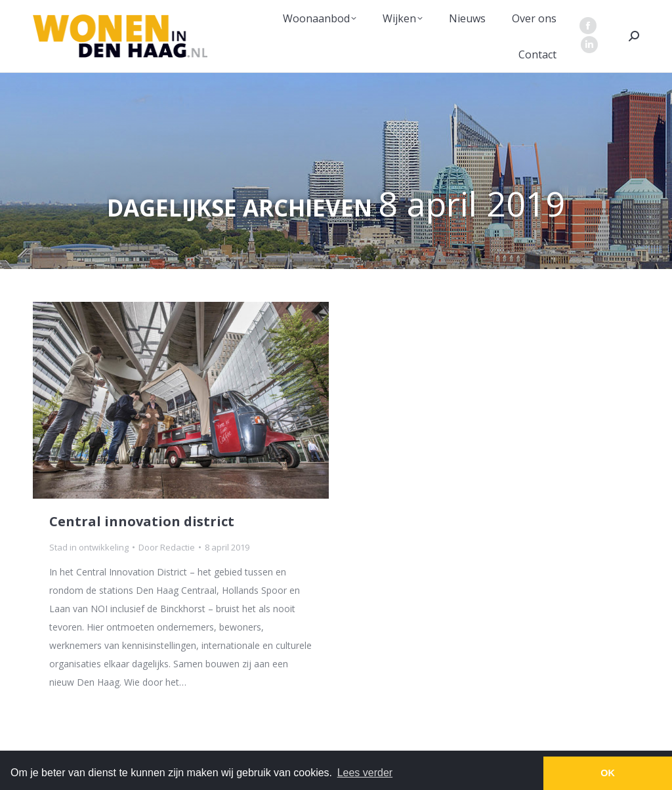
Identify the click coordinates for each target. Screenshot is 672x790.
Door (167, 547)
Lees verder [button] (365, 773)
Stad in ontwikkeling (89, 547)
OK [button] (608, 773)
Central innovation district (142, 521)
